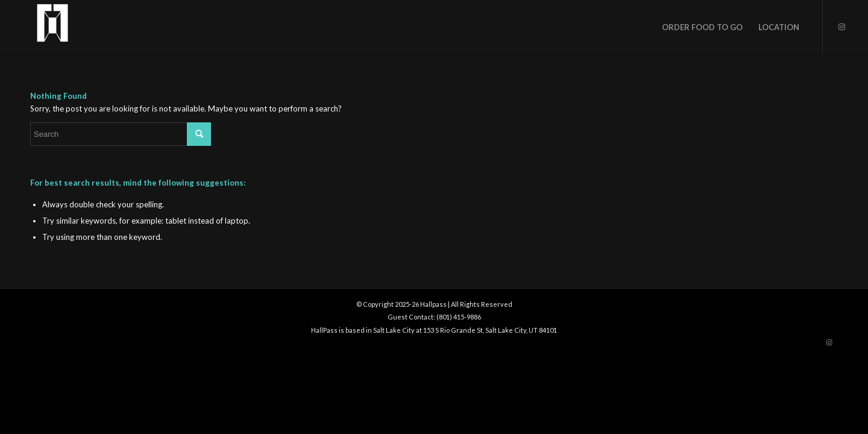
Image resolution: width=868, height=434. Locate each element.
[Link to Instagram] (841, 27)
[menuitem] (702, 27)
